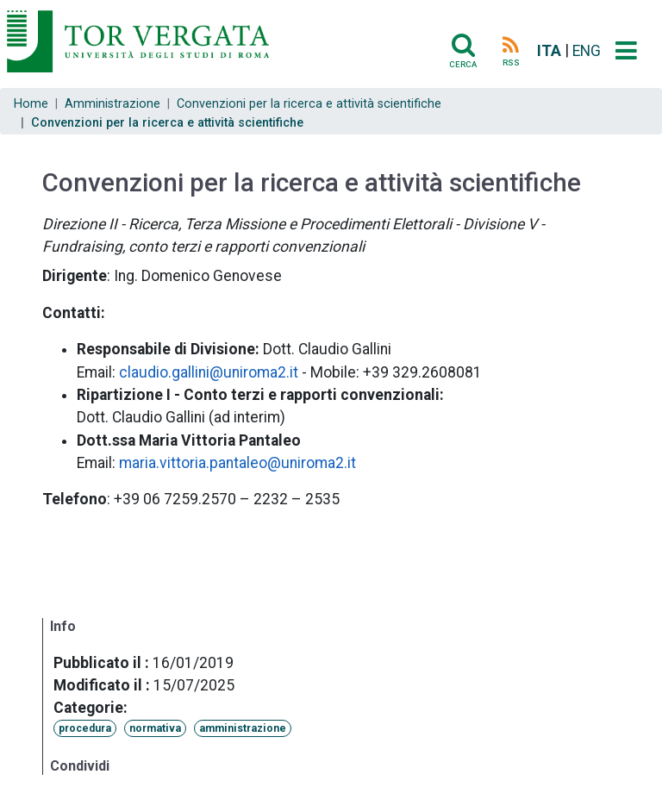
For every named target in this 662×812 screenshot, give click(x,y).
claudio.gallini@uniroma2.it (209, 372)
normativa (155, 728)
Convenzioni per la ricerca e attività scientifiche (309, 104)
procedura (85, 728)
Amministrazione (112, 104)
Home (31, 104)
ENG (587, 51)
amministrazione (243, 728)
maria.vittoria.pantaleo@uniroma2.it (237, 463)
